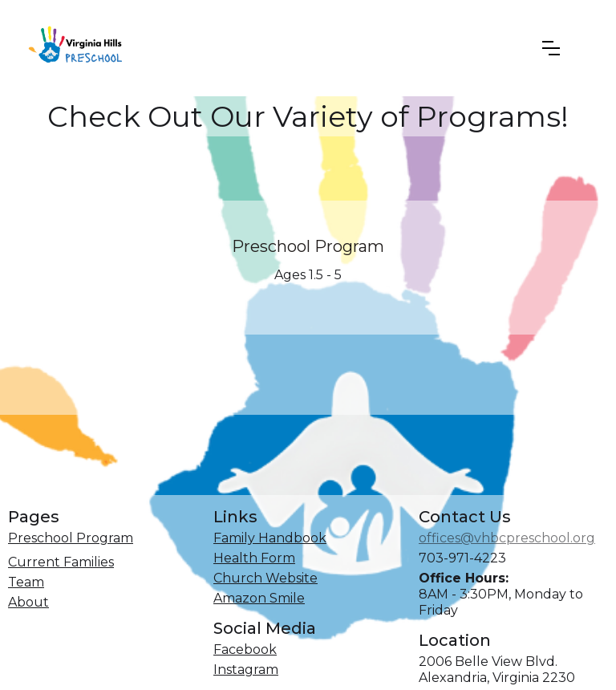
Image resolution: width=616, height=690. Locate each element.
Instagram (246, 670)
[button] (551, 48)
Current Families (61, 562)
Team (26, 582)
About (28, 602)
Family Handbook (270, 538)
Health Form (254, 558)
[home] (80, 48)
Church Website (265, 578)
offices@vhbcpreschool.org (507, 538)
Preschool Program (308, 246)
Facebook (245, 649)
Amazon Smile (259, 598)
